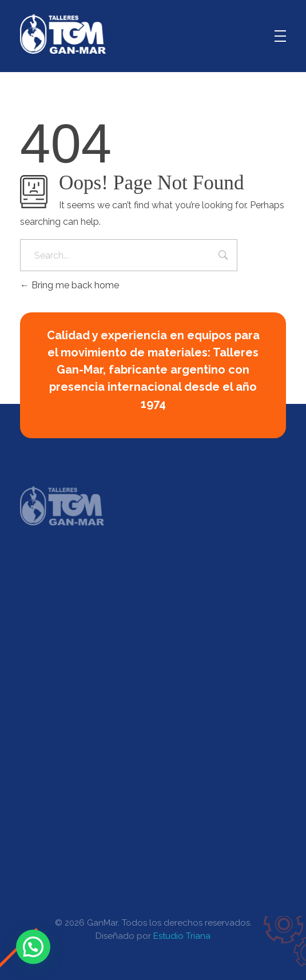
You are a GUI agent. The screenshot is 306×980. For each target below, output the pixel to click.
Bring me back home (69, 285)
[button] (33, 947)
